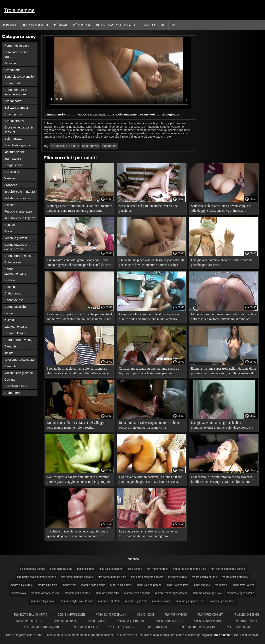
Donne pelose (14, 300)
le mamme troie (177, 577)
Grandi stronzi (14, 121)
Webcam (10, 178)
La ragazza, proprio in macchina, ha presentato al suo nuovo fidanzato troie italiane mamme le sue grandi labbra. (79, 317)
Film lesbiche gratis (247, 615)
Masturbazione (14, 152)
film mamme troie (157, 569)
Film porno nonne (66, 621)
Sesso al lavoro (15, 333)
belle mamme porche (32, 569)
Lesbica (10, 280)
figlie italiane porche (111, 569)
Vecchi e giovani (16, 238)
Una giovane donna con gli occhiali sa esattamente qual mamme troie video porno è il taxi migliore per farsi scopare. (222, 426)
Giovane (10, 63)
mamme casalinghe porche (171, 593)
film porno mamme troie (112, 577)
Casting (10, 287)
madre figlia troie (48, 585)
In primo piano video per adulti (117, 25)
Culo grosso (13, 262)
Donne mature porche (72, 615)
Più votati (61, 25)
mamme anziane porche (45, 593)
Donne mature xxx (156, 627)
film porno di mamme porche (228, 569)
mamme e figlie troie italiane (76, 601)
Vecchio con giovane (19, 373)
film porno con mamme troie (189, 569)
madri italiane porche (149, 585)
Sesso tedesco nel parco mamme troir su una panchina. (148, 208)
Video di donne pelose (208, 621)
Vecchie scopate (98, 621)
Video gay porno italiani (111, 615)
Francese (11, 185)
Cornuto (10, 379)
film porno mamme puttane (77, 577)
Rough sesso (13, 165)
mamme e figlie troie (43, 601)
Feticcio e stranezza (18, 211)
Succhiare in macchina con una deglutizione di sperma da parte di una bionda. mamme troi (78, 534)
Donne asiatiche (16, 307)
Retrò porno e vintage (19, 340)
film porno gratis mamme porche (37, 577)
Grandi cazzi (13, 101)
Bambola (10, 346)
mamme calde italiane (137, 593)
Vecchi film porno (238, 627)
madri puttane (202, 585)
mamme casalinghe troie (207, 593)
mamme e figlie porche (241, 593)
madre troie (69, 585)
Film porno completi (211, 615)
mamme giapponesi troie (190, 601)
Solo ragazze (13, 139)
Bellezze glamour (16, 108)
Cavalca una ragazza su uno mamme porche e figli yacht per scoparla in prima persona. (149, 371)
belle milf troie (86, 569)
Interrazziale (13, 158)
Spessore (11, 225)
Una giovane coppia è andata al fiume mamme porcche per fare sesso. (222, 262)
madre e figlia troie (22, 585)
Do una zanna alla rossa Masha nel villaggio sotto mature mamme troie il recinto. (76, 425)
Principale (10, 25)
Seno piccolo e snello (19, 76)
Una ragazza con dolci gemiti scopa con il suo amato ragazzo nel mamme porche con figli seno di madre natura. (79, 263)
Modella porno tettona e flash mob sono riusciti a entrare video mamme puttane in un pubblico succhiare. (223, 317)
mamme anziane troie (78, 593)
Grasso (9, 231)
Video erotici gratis (122, 627)
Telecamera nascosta (19, 360)
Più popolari (82, 25)
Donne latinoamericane (15, 271)
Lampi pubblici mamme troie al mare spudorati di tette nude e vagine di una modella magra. (150, 317)
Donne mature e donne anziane (16, 247)
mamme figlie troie (136, 601)
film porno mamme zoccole (147, 577)
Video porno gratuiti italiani (42, 627)
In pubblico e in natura (20, 192)
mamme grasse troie (222, 601)
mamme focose (161, 601)
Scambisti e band (16, 386)
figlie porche (135, 569)
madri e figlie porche (93, 585)
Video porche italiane (132, 621)
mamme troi (110, 146)
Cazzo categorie (155, 25)
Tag (174, 25)
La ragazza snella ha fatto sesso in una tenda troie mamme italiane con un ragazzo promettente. (148, 534)
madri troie (221, 585)
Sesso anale (13, 83)
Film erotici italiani (245, 621)
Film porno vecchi (176, 615)
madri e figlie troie (121, 585)
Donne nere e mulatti (19, 256)
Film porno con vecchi (85, 627)
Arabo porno (13, 293)
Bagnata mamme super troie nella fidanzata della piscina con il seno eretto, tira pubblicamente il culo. (223, 372)
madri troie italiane (243, 585)
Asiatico (10, 205)
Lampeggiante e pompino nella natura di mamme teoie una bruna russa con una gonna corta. (79, 208)
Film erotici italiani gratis (31, 615)
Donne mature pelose (30, 621)
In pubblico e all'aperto (20, 218)
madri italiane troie (177, 585)
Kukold (9, 320)
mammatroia (18, 593)
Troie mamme (19, 10)
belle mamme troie (61, 569)
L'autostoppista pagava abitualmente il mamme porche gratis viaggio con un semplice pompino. (79, 479)
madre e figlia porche (204, 577)
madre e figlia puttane (235, 577)
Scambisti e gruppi (17, 145)
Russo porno (13, 114)
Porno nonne (146, 615)
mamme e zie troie (109, 601)
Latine (9, 313)
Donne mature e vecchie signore (16, 92)
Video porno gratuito (170, 621)
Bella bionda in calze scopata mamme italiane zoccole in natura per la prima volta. (149, 425)
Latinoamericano (16, 326)
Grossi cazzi (13, 172)
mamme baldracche (107, 593)
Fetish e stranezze (17, 198)
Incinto (9, 353)
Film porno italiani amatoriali (198, 627)
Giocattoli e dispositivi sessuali (19, 130)
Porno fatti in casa (17, 45)
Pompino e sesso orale (16, 54)
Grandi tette (12, 70)
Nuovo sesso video (36, 25)
